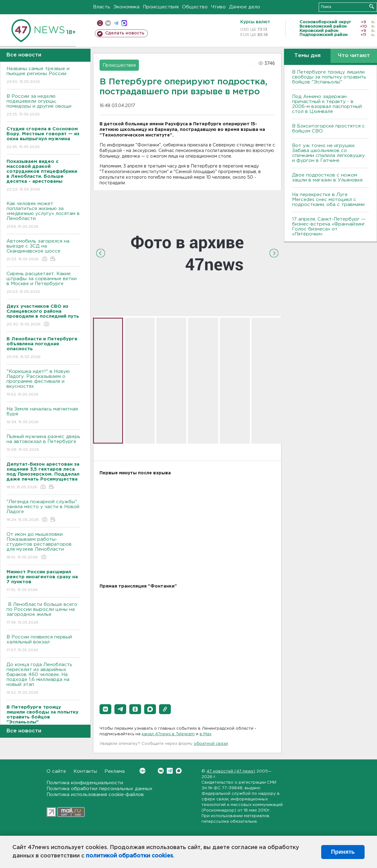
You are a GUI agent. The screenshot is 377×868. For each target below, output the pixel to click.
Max (179, 771)
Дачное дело (245, 7)
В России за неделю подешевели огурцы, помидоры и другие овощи (44, 106)
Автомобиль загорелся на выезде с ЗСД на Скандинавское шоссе (44, 251)
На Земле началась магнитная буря (44, 416)
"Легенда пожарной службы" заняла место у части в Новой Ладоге (44, 511)
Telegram (170, 771)
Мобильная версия (100, 23)
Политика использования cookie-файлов (95, 795)
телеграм (116, 23)
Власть (102, 7)
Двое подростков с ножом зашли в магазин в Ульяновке (327, 178)
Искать (372, 6)
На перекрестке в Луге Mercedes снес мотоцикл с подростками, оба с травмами (328, 200)
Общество (195, 7)
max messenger (124, 23)
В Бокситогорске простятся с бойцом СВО (328, 129)
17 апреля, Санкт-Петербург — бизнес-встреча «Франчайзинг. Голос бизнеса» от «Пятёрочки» (329, 227)
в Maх (206, 734)
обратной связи (211, 744)
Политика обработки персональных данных (100, 789)
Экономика (126, 7)
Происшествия (161, 7)
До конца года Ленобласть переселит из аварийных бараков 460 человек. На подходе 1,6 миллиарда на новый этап (44, 679)
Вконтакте (142, 771)
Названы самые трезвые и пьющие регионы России (44, 76)
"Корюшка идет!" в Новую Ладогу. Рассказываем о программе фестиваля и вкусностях (44, 383)
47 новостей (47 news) (231, 771)
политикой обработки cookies (129, 856)
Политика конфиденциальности (85, 783)
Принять (343, 852)
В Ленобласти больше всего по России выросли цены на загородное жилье (44, 614)
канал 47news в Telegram (168, 734)
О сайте (56, 771)
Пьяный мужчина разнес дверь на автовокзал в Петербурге (44, 443)
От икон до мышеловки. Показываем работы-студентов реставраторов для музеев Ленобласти (44, 546)
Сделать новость (125, 33)
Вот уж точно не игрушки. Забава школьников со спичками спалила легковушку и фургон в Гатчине (328, 153)
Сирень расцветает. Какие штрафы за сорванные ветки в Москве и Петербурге (44, 283)
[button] (105, 709)
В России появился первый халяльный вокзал (44, 644)
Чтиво (218, 7)
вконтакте (108, 23)
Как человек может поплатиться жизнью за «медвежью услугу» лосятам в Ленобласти (44, 215)
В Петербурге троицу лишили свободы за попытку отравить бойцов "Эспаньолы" (329, 77)
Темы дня (307, 56)
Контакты (85, 771)
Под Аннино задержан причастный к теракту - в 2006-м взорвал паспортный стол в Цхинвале (327, 104)
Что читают (354, 56)
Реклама (115, 771)
